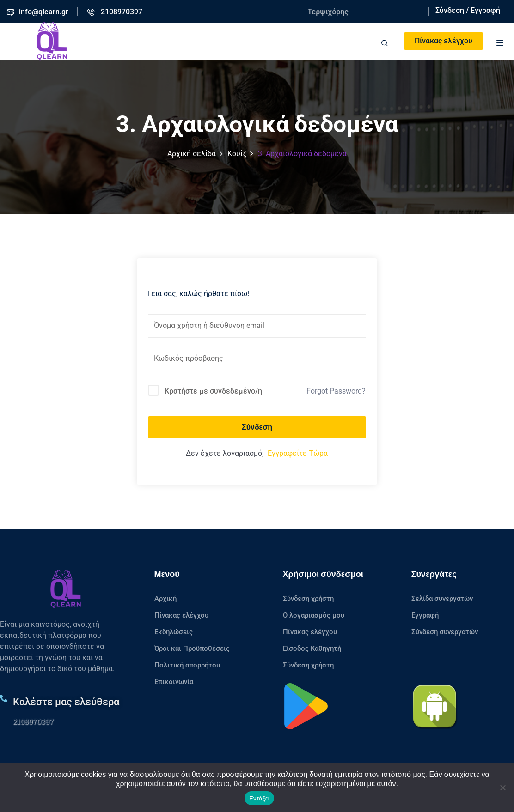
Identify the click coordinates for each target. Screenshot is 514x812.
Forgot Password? (336, 391)
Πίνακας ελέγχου (444, 41)
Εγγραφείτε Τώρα (298, 453)
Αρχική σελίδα (192, 154)
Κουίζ (237, 154)
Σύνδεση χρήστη (308, 599)
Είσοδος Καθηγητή (312, 648)
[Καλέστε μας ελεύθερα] (4, 698)
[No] (502, 788)
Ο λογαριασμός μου (314, 615)
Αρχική (165, 599)
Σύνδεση (257, 427)
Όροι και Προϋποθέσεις (192, 648)
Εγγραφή (425, 615)
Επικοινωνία (174, 682)
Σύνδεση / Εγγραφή (468, 10)
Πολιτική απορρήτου (187, 665)
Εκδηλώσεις (174, 632)
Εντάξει (259, 798)
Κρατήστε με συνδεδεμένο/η (213, 391)
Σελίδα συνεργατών (442, 599)
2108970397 (33, 721)
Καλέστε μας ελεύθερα (66, 702)
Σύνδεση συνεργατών (445, 632)
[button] (500, 42)
